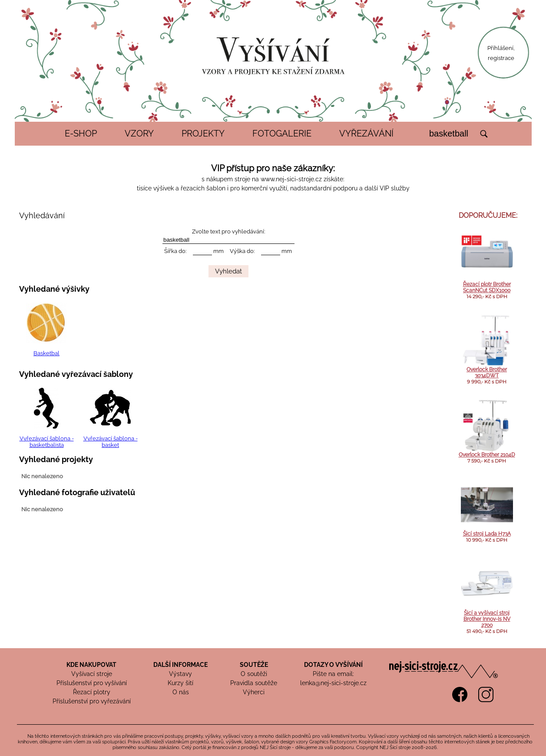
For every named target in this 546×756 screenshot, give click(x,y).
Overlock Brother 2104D (487, 455)
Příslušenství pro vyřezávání (92, 701)
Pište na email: (333, 674)
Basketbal (46, 353)
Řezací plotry (92, 692)
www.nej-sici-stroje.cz (291, 179)
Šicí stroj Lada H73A (487, 534)
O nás (181, 692)
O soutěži (254, 674)
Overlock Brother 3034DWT (487, 373)
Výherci (254, 692)
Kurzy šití (180, 683)
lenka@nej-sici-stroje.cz (333, 683)
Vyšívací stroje (92, 674)
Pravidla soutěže (254, 683)
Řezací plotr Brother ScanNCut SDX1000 (487, 287)
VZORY (139, 133)
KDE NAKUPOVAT (91, 665)
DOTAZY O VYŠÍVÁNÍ (333, 665)
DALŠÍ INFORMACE (180, 665)
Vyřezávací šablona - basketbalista (47, 442)
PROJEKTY (203, 133)
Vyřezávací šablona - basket (111, 442)
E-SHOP (81, 133)
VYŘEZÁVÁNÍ (366, 133)
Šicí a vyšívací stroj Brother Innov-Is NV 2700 (487, 619)
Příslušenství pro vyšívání (92, 683)
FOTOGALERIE (282, 133)
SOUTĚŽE (254, 665)
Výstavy (180, 674)
